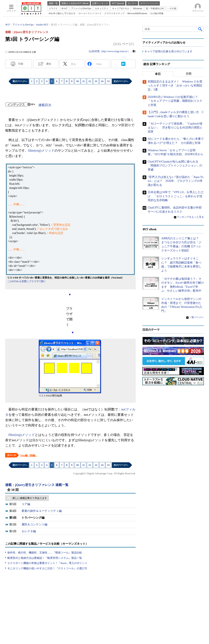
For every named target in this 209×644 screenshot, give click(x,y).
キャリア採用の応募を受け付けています (168, 51)
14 (102, 81)
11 (83, 81)
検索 (200, 29)
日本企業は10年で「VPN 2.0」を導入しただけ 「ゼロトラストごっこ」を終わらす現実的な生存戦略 (176, 196)
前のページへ (20, 81)
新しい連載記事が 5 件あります (30, 498)
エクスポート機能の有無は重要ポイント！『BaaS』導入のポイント (47, 563)
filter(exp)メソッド (41, 151)
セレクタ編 (29, 531)
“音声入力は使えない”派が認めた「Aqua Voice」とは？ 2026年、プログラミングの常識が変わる (175, 181)
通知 (49, 64)
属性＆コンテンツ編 (34, 524)
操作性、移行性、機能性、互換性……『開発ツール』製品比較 (45, 553)
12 (90, 81)
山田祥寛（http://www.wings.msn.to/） (110, 51)
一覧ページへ (197, 317)
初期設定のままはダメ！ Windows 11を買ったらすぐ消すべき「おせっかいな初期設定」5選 (175, 86)
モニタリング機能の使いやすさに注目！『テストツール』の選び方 (47, 568)
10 (77, 81)
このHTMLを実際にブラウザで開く (27, 281)
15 (108, 81)
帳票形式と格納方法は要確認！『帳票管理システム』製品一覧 (45, 558)
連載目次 (45, 105)
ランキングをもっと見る (190, 217)
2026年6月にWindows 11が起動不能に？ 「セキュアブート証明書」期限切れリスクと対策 (175, 101)
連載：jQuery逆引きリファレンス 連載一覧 (37, 485)
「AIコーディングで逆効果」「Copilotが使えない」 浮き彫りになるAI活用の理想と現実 (175, 128)
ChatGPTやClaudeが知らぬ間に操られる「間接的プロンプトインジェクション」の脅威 (175, 166)
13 (96, 81)
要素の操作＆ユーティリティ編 (42, 511)
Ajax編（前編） (29, 455)
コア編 (26, 504)
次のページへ (121, 81)
